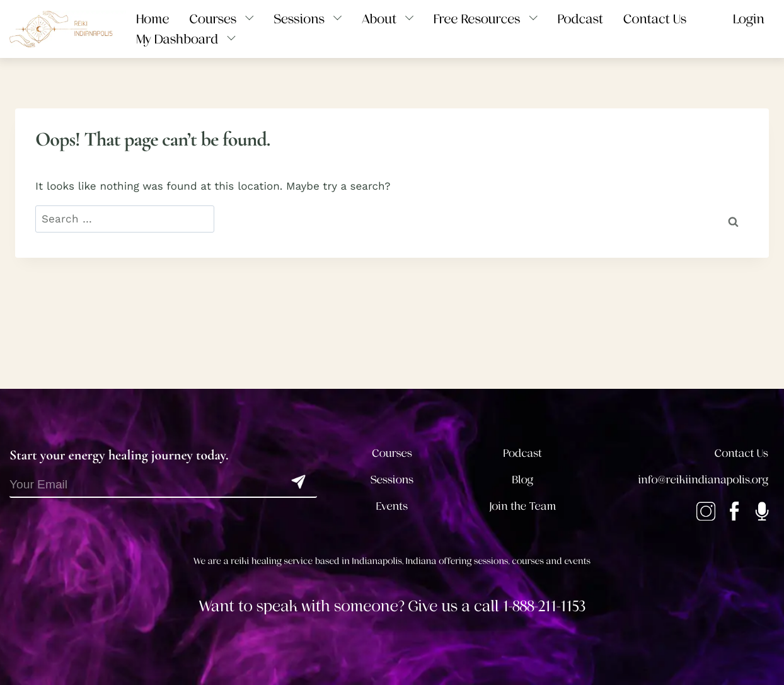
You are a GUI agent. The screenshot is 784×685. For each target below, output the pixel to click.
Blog (523, 480)
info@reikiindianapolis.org (703, 480)
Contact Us (741, 454)
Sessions (392, 480)
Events (392, 507)
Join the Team (522, 507)
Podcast (523, 454)
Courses (392, 454)
